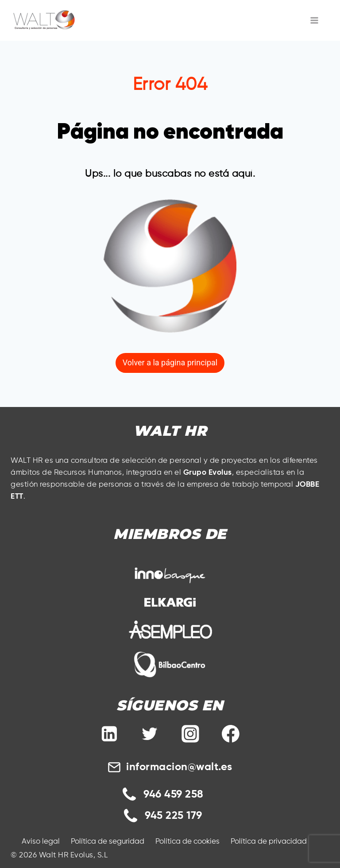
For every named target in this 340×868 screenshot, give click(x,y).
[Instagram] (190, 734)
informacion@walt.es (179, 767)
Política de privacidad (269, 842)
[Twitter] (150, 734)
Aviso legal (41, 842)
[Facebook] (231, 734)
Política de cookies (187, 842)
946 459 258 (174, 794)
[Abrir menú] (315, 20)
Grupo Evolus (208, 473)
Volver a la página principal (170, 362)
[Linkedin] (109, 734)
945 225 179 (174, 816)
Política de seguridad (108, 842)
